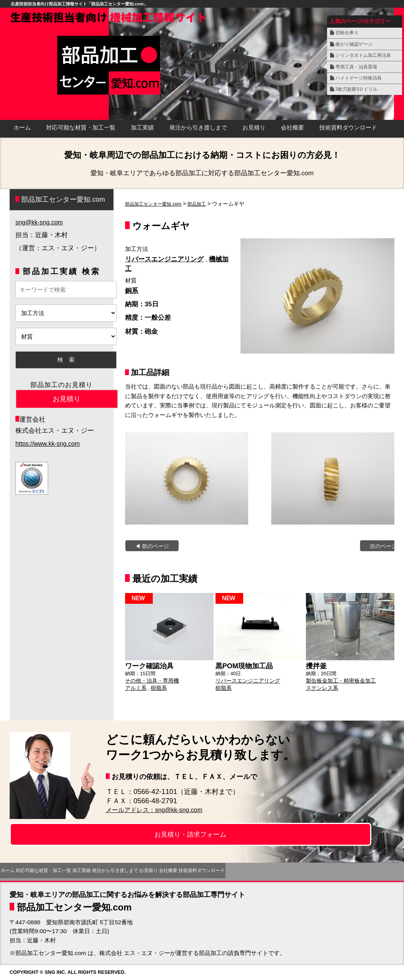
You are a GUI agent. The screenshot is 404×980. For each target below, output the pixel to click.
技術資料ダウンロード (348, 128)
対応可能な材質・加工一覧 (81, 128)
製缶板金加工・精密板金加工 (338, 679)
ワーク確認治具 (147, 665)
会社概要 (292, 128)
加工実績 (142, 128)
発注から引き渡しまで (198, 128)
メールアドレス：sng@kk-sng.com (161, 810)
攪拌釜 (315, 665)
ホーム (22, 128)
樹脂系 (157, 686)
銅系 (132, 291)
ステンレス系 (321, 686)
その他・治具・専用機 (150, 679)
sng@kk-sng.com (40, 222)
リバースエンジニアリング (164, 259)
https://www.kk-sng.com (49, 444)
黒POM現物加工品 (241, 665)
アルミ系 (135, 686)
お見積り (254, 128)
